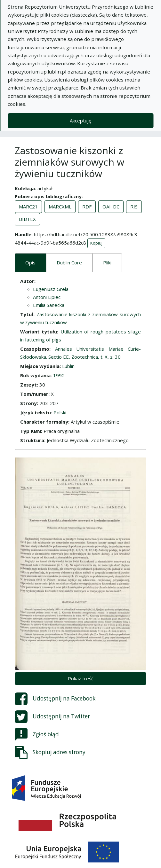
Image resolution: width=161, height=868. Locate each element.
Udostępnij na (55, 699)
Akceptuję (80, 121)
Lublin (68, 366)
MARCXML (60, 207)
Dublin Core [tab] (69, 262)
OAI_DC (111, 207)
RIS (134, 207)
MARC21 (28, 207)
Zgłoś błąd (37, 735)
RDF (87, 207)
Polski (60, 412)
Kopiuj (96, 243)
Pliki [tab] (107, 262)
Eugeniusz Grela (51, 289)
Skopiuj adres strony (50, 753)
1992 (59, 375)
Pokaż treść (81, 678)
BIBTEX (27, 219)
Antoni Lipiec (47, 297)
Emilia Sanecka (49, 305)
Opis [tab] (30, 262)
